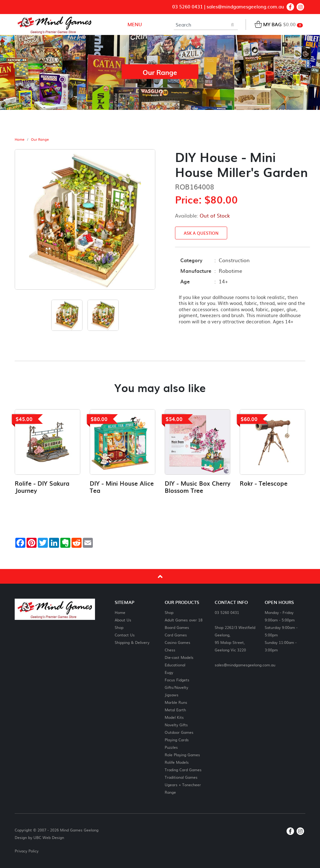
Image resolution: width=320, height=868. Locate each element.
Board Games (177, 627)
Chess (170, 650)
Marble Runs (176, 702)
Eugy (169, 672)
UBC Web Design (49, 837)
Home (20, 140)
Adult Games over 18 (184, 620)
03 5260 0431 (187, 7)
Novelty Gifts (176, 725)
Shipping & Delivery (132, 642)
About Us (123, 620)
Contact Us (125, 635)
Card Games (176, 635)
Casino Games (177, 642)
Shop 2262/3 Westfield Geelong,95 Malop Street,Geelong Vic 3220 (235, 638)
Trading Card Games (183, 770)
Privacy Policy (27, 851)
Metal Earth (175, 710)
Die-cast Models (179, 657)
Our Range (40, 140)
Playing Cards (177, 740)
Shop (119, 627)
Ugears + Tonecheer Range (183, 788)
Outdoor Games (179, 732)
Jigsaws (172, 695)
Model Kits (174, 717)
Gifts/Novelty (176, 687)
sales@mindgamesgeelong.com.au (245, 7)
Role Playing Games (182, 755)
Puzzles (171, 747)
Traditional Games (181, 777)
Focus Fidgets (177, 680)
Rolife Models (177, 762)
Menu (134, 24)
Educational (175, 665)
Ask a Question (201, 233)
